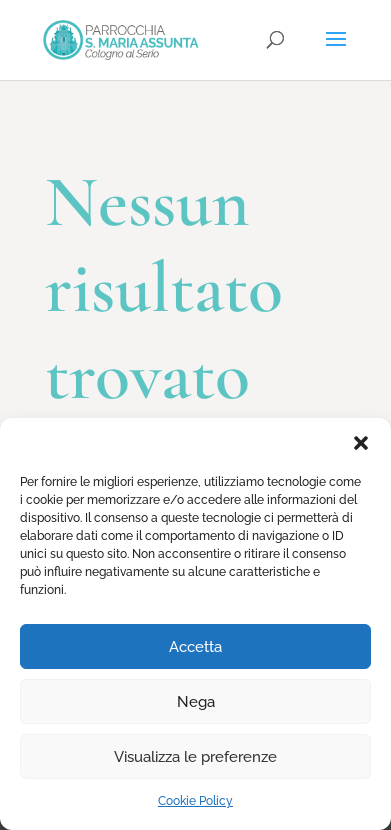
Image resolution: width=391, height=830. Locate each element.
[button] (361, 443)
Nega (196, 702)
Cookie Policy (195, 801)
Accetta (195, 647)
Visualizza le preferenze (195, 757)
